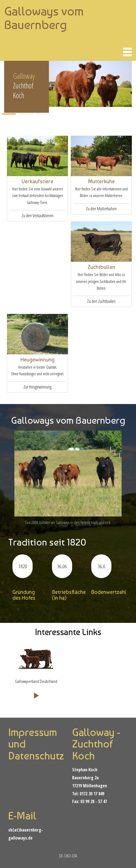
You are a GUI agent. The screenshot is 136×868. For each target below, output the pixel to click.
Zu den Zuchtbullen (101, 301)
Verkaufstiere (37, 181)
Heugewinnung (37, 360)
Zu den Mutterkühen (101, 209)
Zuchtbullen (101, 267)
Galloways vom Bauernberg (44, 18)
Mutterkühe (101, 181)
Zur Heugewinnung (37, 387)
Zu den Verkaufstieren (37, 216)
